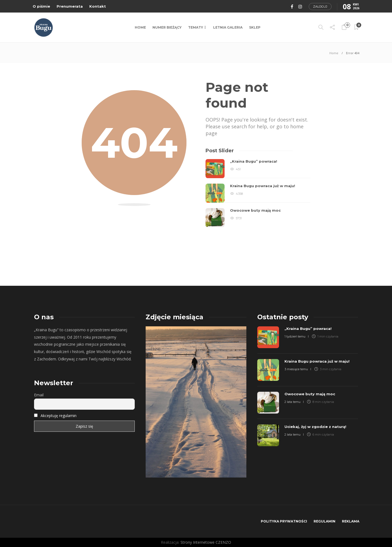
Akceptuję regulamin (59, 416)
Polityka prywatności (284, 521)
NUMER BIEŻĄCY (167, 27)
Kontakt (98, 6)
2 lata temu (293, 402)
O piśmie (41, 6)
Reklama (351, 521)
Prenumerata (70, 6)
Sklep (255, 27)
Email (39, 395)
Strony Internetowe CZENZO (206, 542)
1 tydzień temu (295, 336)
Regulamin (324, 521)
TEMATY (196, 27)
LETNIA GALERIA (228, 27)
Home (140, 27)
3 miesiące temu (296, 369)
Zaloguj (320, 7)
